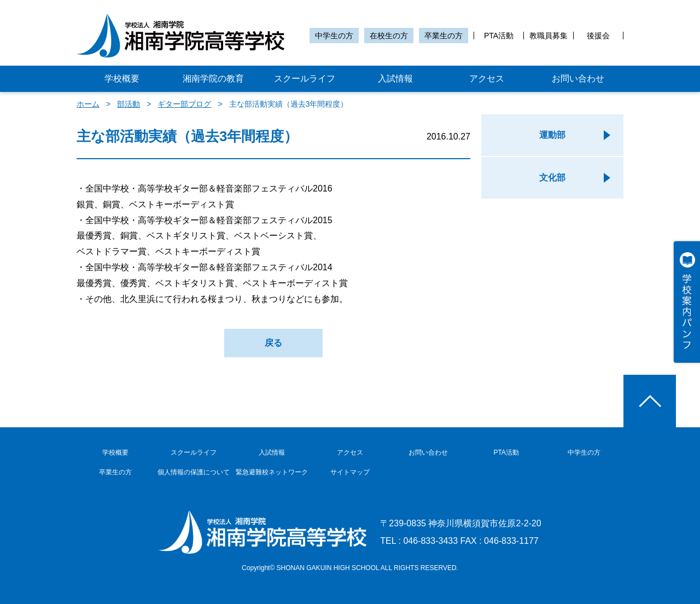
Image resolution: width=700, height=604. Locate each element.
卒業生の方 (444, 36)
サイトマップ (350, 472)
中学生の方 (334, 36)
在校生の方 (389, 36)
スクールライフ (305, 79)
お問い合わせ (578, 79)
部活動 (129, 104)
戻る (273, 343)
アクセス (487, 79)
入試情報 (395, 79)
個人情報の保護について (194, 472)
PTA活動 (499, 36)
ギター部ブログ (184, 104)
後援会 (598, 36)
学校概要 (122, 79)
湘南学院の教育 (213, 79)
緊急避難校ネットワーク (272, 472)
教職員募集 (549, 36)
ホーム (88, 104)
